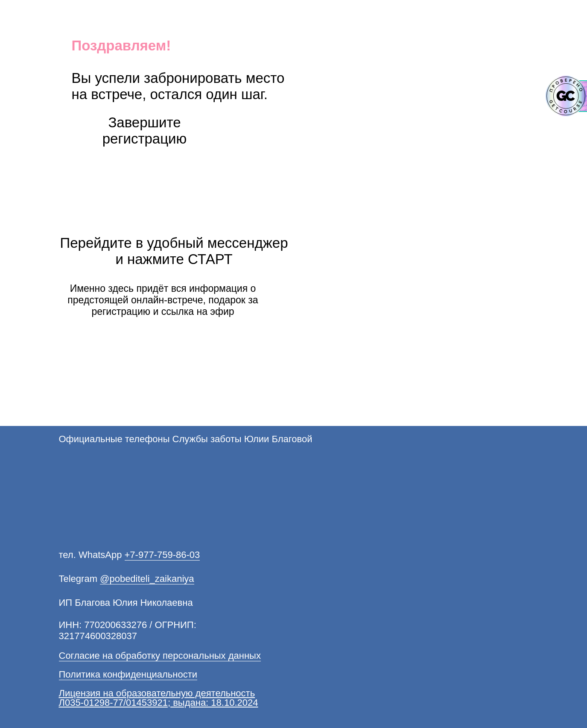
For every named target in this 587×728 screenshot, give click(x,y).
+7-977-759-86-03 (162, 555)
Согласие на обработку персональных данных (160, 656)
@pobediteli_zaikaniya (147, 579)
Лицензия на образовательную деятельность (157, 693)
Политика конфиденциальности (128, 674)
